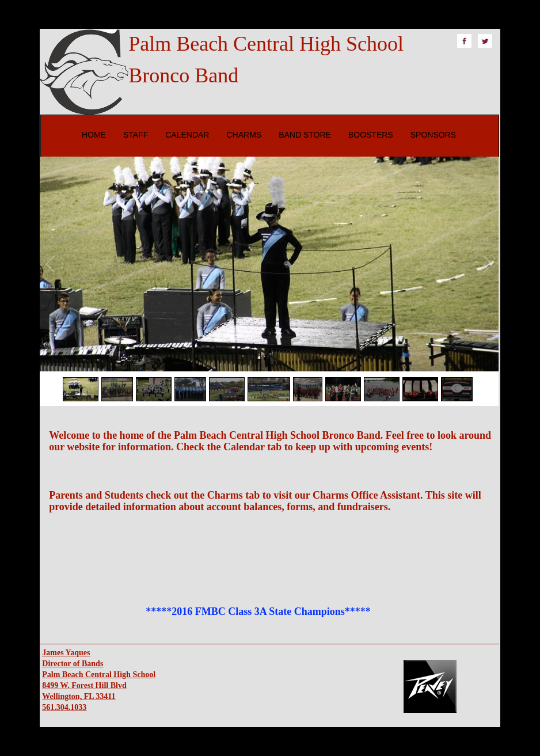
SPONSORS (433, 135)
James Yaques (66, 653)
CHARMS (244, 135)
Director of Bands (73, 664)
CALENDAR (187, 135)
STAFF (136, 135)
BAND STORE (305, 135)
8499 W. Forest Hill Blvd (84, 685)
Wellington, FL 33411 (79, 696)
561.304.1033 (64, 707)
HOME (94, 135)
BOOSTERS (371, 135)
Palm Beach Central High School (99, 675)
